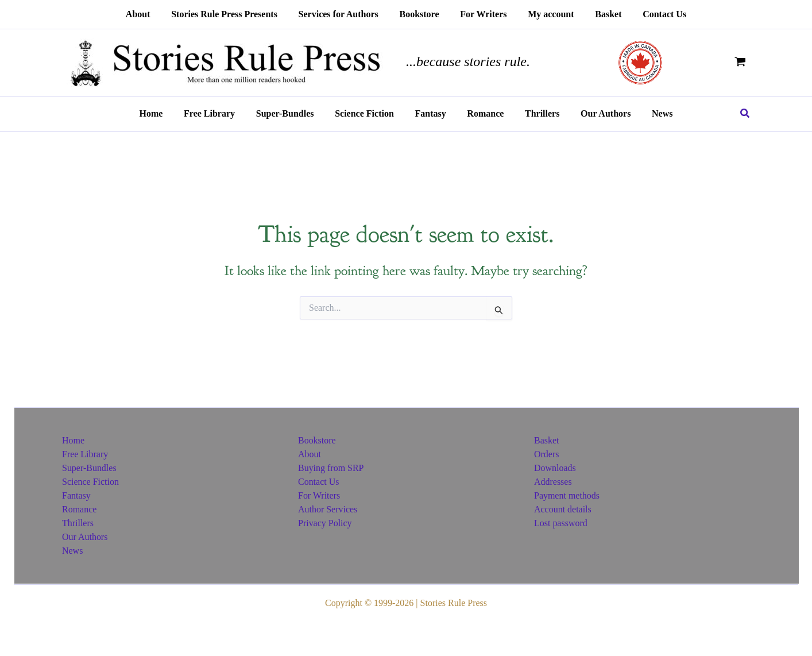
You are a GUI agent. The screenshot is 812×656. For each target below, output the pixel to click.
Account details (563, 509)
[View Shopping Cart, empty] (740, 62)
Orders (547, 454)
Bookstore (317, 440)
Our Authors (85, 537)
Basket (547, 440)
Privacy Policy (325, 523)
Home (73, 440)
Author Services (328, 509)
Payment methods (567, 495)
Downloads (555, 468)
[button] (745, 114)
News (72, 551)
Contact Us (319, 482)
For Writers (319, 495)
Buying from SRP (331, 468)
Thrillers (78, 523)
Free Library (85, 454)
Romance (79, 509)
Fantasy (76, 495)
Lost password (561, 523)
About (310, 454)
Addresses (553, 482)
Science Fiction (90, 482)
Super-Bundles (89, 468)
